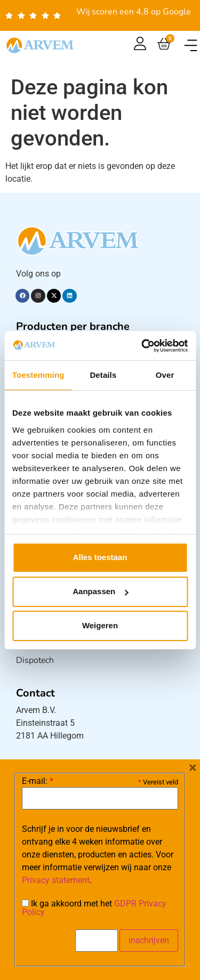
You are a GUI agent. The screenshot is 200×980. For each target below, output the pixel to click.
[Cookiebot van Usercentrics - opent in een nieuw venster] (142, 346)
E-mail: (38, 781)
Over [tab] (165, 375)
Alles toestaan (100, 557)
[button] (191, 46)
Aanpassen (100, 591)
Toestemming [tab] (38, 375)
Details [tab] (103, 375)
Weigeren (100, 625)
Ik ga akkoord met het (94, 908)
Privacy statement (56, 880)
